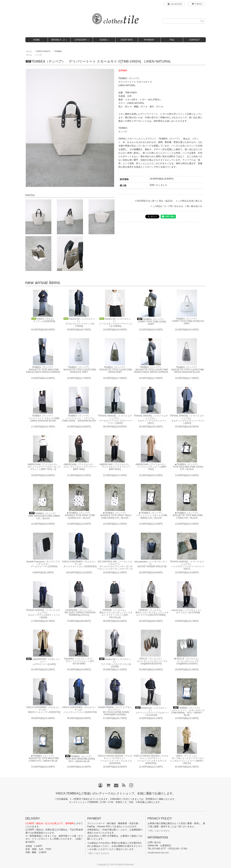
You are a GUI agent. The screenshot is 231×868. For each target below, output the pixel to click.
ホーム (29, 51)
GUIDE (103, 40)
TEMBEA (58, 51)
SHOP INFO (127, 40)
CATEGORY (81, 40)
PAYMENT (149, 40)
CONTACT (194, 40)
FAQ (172, 40)
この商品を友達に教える (190, 201)
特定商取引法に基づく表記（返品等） (156, 201)
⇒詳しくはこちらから (98, 853)
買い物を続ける (194, 206)
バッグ (39, 55)
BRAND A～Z (58, 40)
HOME (36, 40)
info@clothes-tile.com (158, 853)
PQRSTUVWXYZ (43, 51)
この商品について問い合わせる (168, 206)
